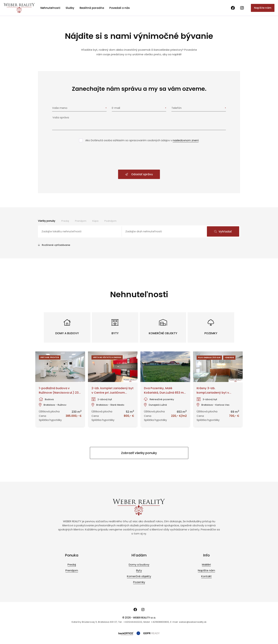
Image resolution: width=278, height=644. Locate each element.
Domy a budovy (139, 565)
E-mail (116, 108)
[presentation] (139, 156)
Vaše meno (60, 108)
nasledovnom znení (186, 140)
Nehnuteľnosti (50, 8)
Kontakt (206, 576)
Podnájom (110, 221)
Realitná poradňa (92, 8)
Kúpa (95, 221)
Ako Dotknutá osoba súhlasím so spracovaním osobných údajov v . (142, 140)
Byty (139, 570)
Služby (70, 8)
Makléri (206, 565)
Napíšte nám (263, 8)
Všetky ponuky (47, 221)
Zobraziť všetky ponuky (139, 453)
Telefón (176, 108)
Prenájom (81, 221)
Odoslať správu (139, 174)
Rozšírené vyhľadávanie (54, 245)
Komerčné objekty (139, 576)
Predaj (65, 221)
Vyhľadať (223, 232)
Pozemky (139, 582)
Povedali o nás (120, 8)
